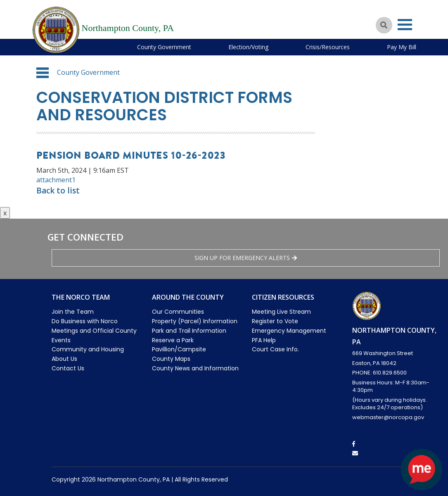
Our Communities (178, 312)
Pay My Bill (402, 47)
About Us (64, 359)
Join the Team (73, 312)
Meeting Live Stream (281, 312)
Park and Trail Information (189, 331)
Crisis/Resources (328, 47)
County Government (164, 47)
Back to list (58, 191)
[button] (43, 73)
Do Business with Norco (85, 321)
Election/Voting (248, 47)
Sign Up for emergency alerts (246, 258)
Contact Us (68, 368)
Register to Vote (275, 321)
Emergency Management (289, 331)
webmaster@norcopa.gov (388, 417)
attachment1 (56, 180)
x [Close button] (5, 213)
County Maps (171, 359)
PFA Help (264, 340)
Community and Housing (88, 349)
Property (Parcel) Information (195, 321)
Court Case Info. (275, 349)
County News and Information (195, 368)
